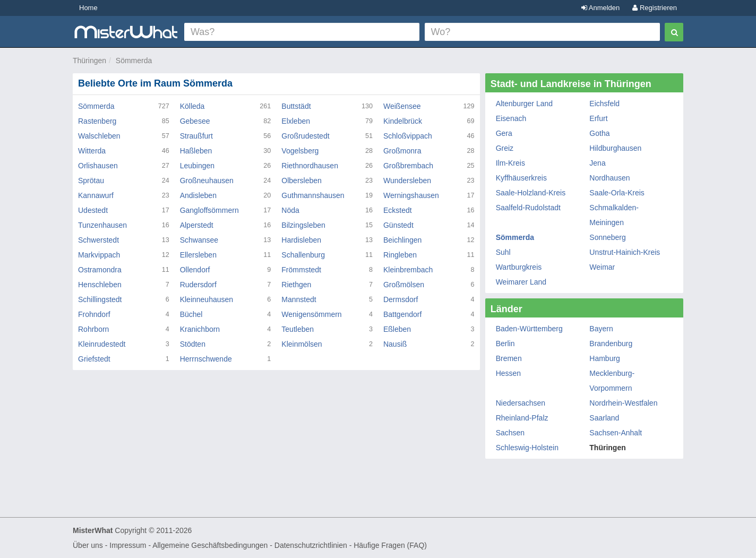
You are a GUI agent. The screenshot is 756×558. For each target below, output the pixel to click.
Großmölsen (404, 285)
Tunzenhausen (102, 225)
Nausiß (395, 344)
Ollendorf (195, 270)
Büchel (191, 314)
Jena (597, 163)
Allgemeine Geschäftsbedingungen (210, 545)
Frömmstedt (301, 270)
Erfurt (598, 118)
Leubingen (197, 166)
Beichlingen (402, 240)
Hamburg (605, 358)
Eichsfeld (604, 104)
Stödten (193, 344)
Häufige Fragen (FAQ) (390, 545)
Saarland (604, 418)
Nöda (290, 210)
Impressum (128, 545)
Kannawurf (96, 195)
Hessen (508, 373)
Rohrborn (93, 329)
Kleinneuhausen (207, 299)
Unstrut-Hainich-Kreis (625, 252)
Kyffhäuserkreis (521, 178)
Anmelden (600, 8)
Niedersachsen (521, 403)
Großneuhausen (207, 181)
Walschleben (99, 136)
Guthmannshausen (313, 195)
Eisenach (511, 118)
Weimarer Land (521, 282)
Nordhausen (609, 178)
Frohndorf (94, 314)
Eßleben (397, 329)
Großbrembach (408, 166)
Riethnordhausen (310, 166)
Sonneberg (608, 237)
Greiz (505, 148)
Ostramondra (100, 270)
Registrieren (655, 8)
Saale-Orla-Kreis (617, 193)
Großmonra (402, 151)
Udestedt (93, 210)
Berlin (505, 344)
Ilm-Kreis (510, 163)
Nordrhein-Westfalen (623, 403)
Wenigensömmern (311, 314)
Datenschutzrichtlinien (311, 545)
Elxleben (296, 121)
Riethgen (296, 285)
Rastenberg (97, 121)
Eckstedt (398, 210)
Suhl (503, 252)
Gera (504, 133)
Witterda (92, 151)
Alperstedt (197, 225)
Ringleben (400, 255)
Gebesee (195, 121)
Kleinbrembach (408, 270)
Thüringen (89, 61)
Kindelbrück (403, 121)
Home (88, 8)
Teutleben (298, 329)
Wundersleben (407, 181)
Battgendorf (402, 314)
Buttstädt (296, 106)
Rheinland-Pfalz (522, 418)
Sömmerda (134, 61)
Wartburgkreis (519, 267)
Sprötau (91, 181)
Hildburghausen (615, 148)
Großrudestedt (305, 136)
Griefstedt (94, 359)
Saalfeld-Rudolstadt (528, 208)
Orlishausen (98, 166)
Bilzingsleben (303, 225)
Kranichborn (200, 329)
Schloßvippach (408, 136)
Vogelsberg (300, 151)
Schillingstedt (100, 299)
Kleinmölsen (302, 344)
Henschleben (100, 285)
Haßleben (196, 151)
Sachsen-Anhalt (616, 433)
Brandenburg (611, 344)
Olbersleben (302, 181)
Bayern (601, 329)
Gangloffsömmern (209, 210)
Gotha (599, 133)
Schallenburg (303, 255)
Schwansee (199, 240)
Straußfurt (196, 136)
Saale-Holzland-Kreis (531, 193)
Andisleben (198, 195)
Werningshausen (411, 195)
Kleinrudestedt (102, 344)
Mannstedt (299, 299)
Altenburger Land (524, 104)
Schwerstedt (98, 240)
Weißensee (402, 106)
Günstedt (398, 225)
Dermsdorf (401, 299)
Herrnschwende (206, 359)
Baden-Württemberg (529, 329)
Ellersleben (198, 255)
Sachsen (510, 433)
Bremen (509, 358)
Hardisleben (301, 240)
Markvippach (99, 255)
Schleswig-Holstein (527, 448)
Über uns (88, 545)
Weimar (602, 267)
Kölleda (192, 106)
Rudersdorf (198, 285)
